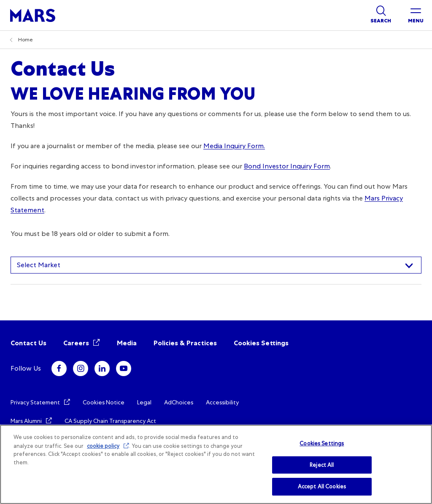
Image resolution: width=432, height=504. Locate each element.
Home (26, 40)
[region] (216, 464)
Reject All (322, 465)
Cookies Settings (261, 343)
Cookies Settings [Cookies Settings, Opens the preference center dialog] (322, 443)
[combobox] (216, 265)
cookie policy (103, 446)
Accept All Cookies (322, 486)
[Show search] (381, 15)
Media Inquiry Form (234, 146)
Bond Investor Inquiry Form (287, 166)
